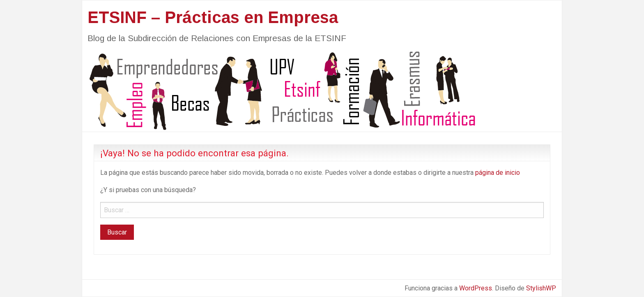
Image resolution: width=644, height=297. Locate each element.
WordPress (476, 288)
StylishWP (541, 288)
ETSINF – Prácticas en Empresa (213, 17)
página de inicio (498, 173)
